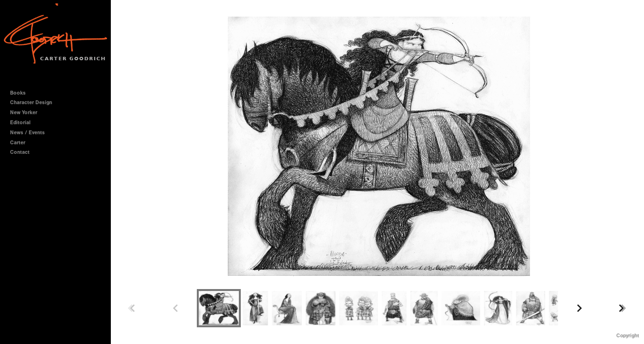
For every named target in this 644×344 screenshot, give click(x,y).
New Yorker (24, 113)
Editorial (20, 123)
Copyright (628, 336)
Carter (18, 143)
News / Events (27, 133)
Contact (20, 152)
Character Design (34, 102)
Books (21, 93)
